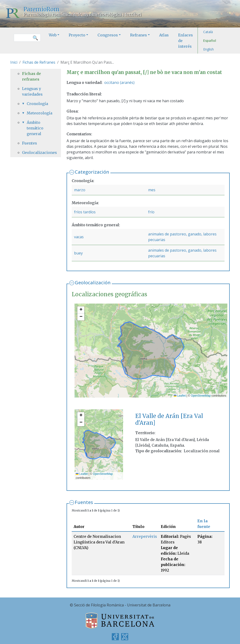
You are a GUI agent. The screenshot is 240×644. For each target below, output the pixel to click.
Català (208, 32)
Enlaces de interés (186, 41)
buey (78, 253)
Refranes (139, 35)
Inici (14, 62)
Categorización (92, 172)
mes (152, 190)
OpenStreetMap (201, 396)
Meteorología (38, 113)
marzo (80, 190)
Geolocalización (93, 283)
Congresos (108, 35)
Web (53, 35)
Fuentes (84, 502)
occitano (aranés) (119, 82)
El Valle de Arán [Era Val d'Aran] (169, 419)
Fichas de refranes (32, 76)
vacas (79, 237)
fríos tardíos (85, 212)
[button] (81, 310)
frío (151, 212)
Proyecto (77, 35)
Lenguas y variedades (32, 91)
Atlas (164, 35)
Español (210, 41)
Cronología (37, 104)
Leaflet (180, 396)
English (208, 49)
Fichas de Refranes (39, 62)
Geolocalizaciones (36, 152)
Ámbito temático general (35, 128)
